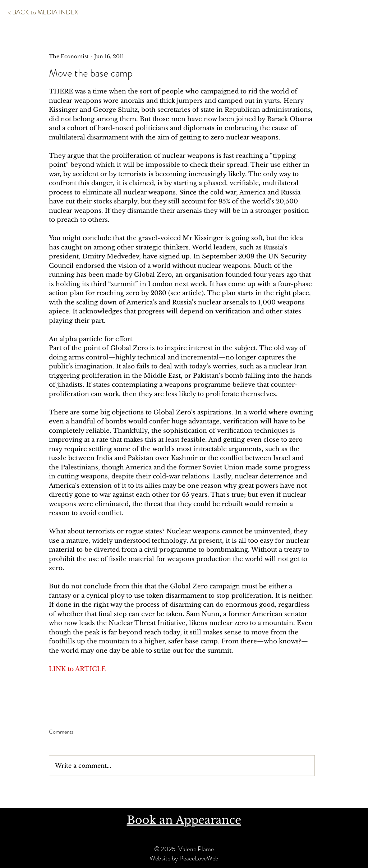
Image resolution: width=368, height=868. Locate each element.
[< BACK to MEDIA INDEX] (43, 13)
